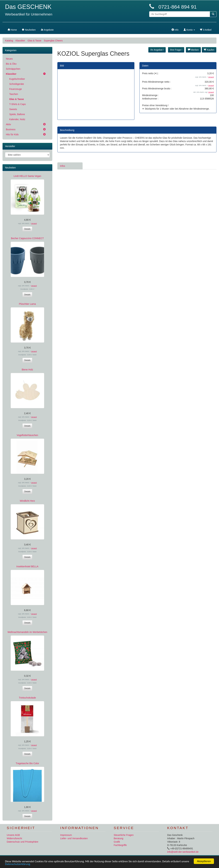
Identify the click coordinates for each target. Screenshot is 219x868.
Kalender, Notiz (17, 119)
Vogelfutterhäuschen (27, 435)
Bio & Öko (11, 64)
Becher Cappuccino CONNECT (27, 238)
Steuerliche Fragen (124, 835)
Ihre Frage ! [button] (176, 50)
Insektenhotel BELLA (27, 566)
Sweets (13, 109)
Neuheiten (10, 168)
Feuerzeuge (16, 89)
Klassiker (20, 41)
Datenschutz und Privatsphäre (23, 842)
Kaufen (209, 50)
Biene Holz (27, 370)
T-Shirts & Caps (17, 104)
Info (175, 30)
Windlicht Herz (27, 501)
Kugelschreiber (17, 79)
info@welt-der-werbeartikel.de (183, 852)
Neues (9, 59)
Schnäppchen (13, 69)
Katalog (9, 41)
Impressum (66, 835)
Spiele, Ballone (17, 114)
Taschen (14, 94)
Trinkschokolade (27, 698)
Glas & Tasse (34, 41)
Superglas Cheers (53, 41)
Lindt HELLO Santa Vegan (27, 176)
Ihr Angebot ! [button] (157, 50)
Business (11, 129)
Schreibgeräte (17, 84)
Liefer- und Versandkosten (74, 838)
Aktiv (8, 124)
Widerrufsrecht (14, 838)
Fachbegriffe (120, 845)
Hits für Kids (12, 134)
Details (27, 229)
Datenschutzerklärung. (27, 864)
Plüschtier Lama (27, 304)
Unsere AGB (13, 835)
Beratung (118, 838)
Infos (63, 166)
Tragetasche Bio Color (27, 763)
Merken (193, 50)
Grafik (117, 842)
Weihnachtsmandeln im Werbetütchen (27, 632)
